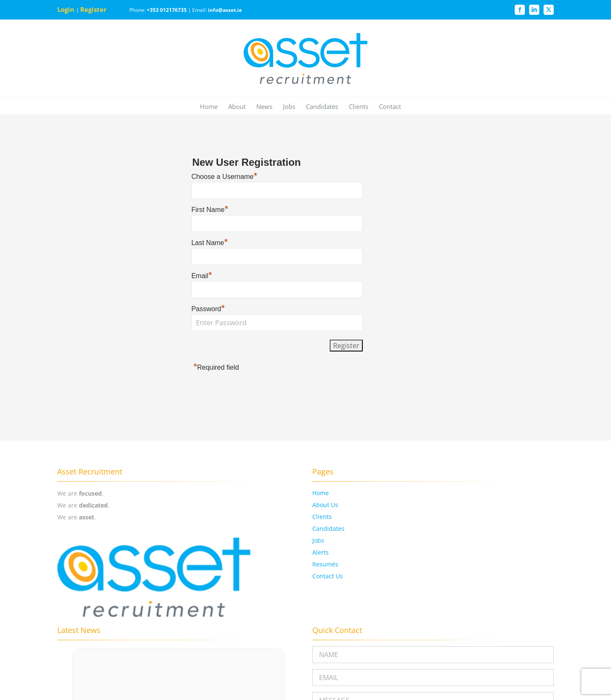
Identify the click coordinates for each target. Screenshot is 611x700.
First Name (210, 210)
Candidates (328, 528)
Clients (322, 517)
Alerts (321, 552)
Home (321, 493)
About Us (325, 505)
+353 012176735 (167, 10)
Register (94, 9)
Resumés (325, 564)
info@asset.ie (225, 10)
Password (208, 309)
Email (202, 276)
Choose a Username (224, 177)
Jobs (318, 540)
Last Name (210, 243)
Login (67, 9)
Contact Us (328, 576)
